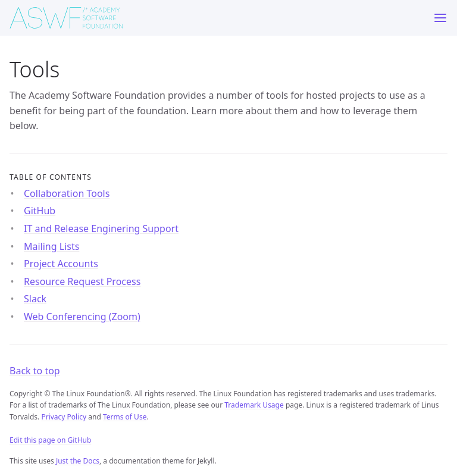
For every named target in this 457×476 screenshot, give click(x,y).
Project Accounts (61, 264)
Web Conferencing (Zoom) (82, 317)
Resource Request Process (82, 281)
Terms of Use (125, 417)
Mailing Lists (51, 246)
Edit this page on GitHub (50, 440)
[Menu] (440, 18)
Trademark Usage (254, 405)
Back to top (35, 371)
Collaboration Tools (67, 193)
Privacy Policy (64, 417)
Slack (35, 299)
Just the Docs (78, 461)
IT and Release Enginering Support (101, 228)
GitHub (40, 211)
